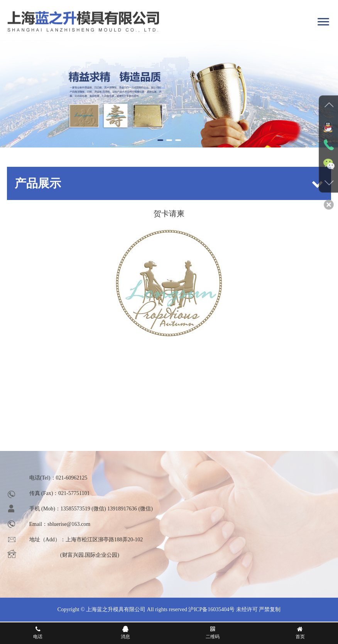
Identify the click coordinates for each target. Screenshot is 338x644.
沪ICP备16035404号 (211, 609)
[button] (160, 140)
